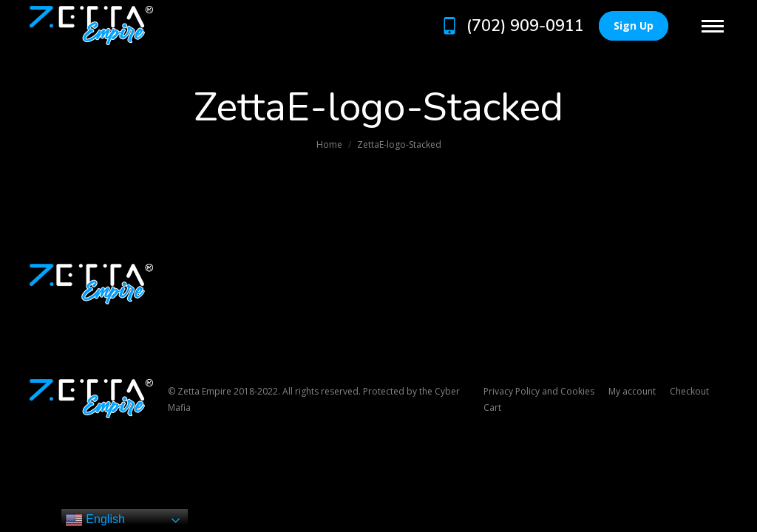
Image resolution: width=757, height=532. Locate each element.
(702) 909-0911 (511, 26)
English (95, 520)
